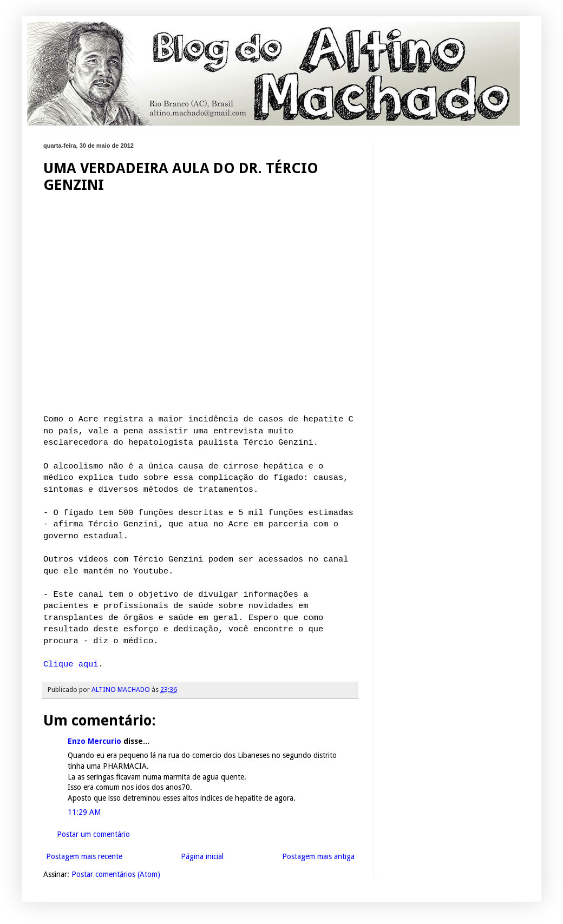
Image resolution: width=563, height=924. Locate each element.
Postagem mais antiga (318, 856)
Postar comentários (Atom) (116, 874)
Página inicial (202, 856)
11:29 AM (84, 812)
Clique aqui (71, 664)
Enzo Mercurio (94, 741)
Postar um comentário (93, 834)
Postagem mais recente (84, 856)
